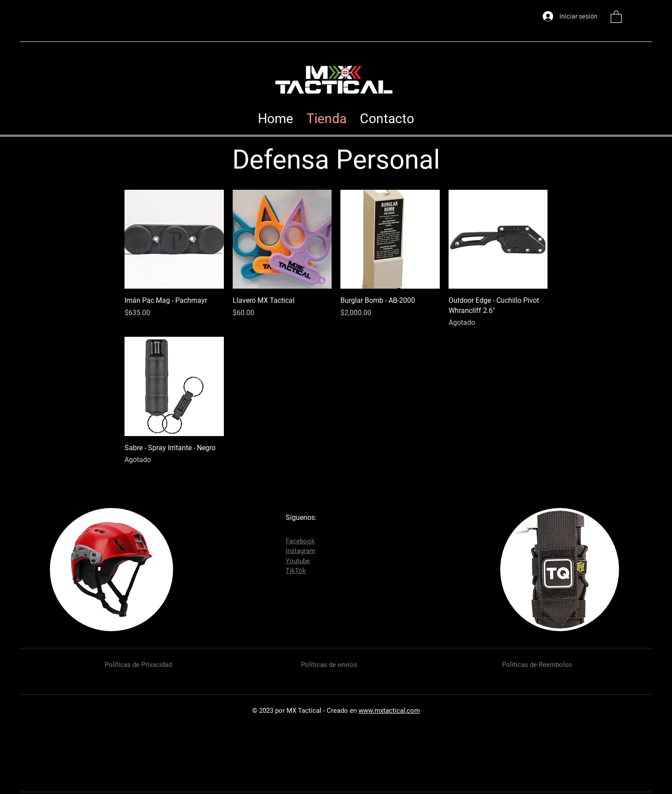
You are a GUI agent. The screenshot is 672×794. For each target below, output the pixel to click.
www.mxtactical (382, 711)
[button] (616, 16)
